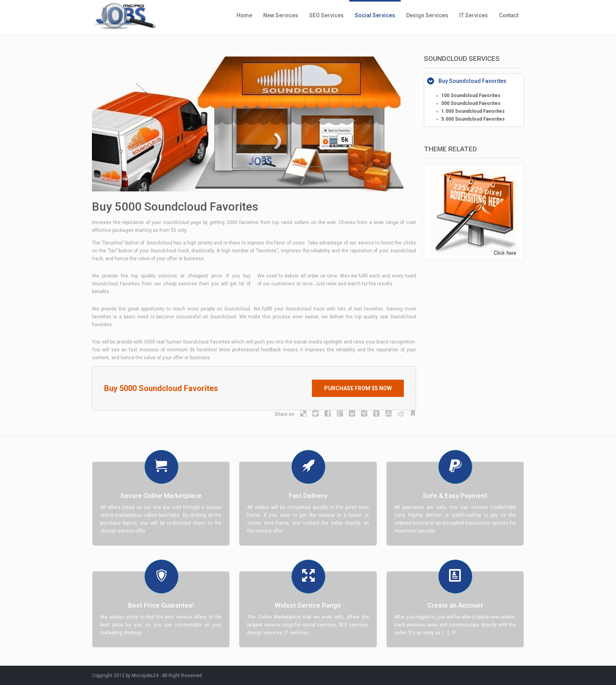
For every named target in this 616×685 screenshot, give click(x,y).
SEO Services (326, 15)
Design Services (427, 15)
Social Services (375, 15)
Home (244, 15)
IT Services (474, 15)
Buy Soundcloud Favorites (472, 81)
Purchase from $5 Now (358, 388)
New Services (281, 15)
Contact (509, 15)
